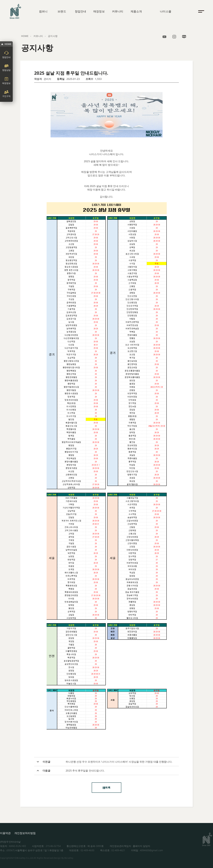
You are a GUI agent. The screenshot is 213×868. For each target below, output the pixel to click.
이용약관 (5, 833)
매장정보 (99, 11)
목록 (106, 788)
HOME (8, 44)
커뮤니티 (118, 11)
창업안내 (80, 11)
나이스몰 (166, 11)
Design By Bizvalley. (64, 858)
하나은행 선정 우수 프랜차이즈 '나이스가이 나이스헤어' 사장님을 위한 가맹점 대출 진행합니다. (119, 762)
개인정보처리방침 (25, 833)
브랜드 (62, 11)
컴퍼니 (43, 11)
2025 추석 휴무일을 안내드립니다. (85, 771)
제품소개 (136, 11)
